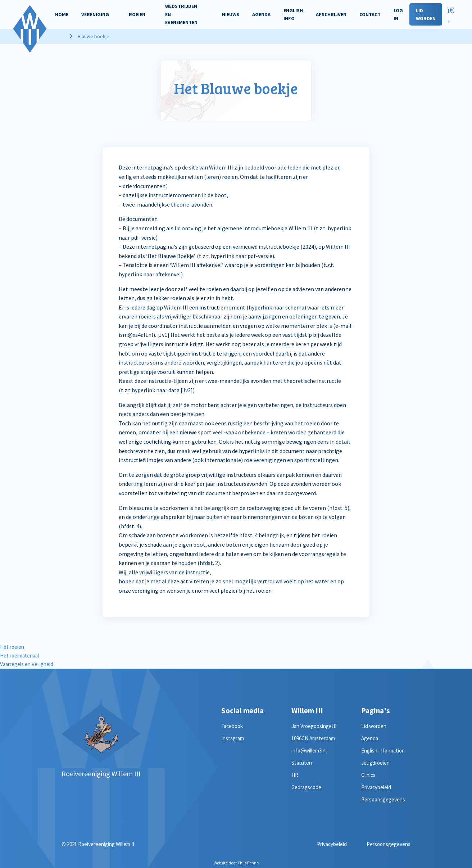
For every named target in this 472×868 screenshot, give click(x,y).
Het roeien (12, 647)
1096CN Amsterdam (313, 738)
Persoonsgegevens (383, 799)
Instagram (233, 738)
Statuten (302, 763)
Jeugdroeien (375, 763)
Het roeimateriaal (19, 655)
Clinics (368, 775)
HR (295, 775)
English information (383, 751)
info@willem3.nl (309, 751)
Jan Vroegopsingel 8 (314, 726)
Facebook (232, 726)
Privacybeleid (376, 787)
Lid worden (374, 726)
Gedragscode (306, 787)
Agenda (370, 738)
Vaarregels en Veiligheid (27, 664)
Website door (236, 863)
